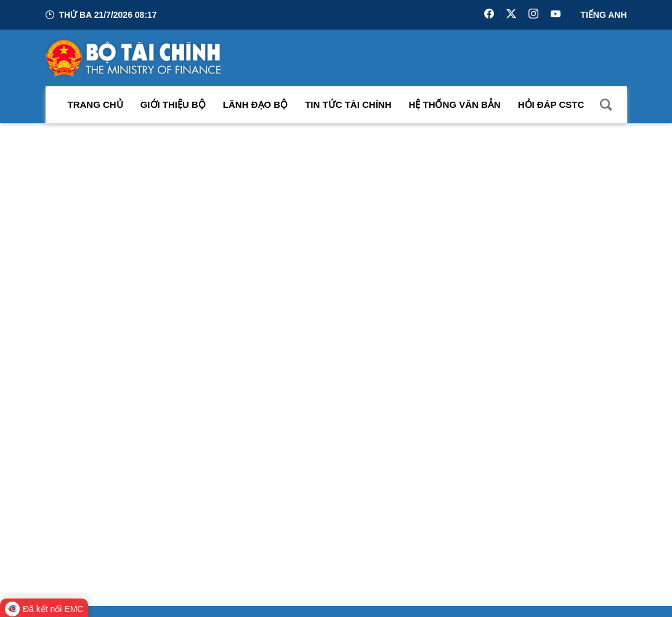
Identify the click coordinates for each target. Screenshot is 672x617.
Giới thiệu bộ (173, 104)
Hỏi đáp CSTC (551, 104)
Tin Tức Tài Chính (348, 104)
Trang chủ (95, 104)
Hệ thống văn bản (455, 104)
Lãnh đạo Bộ (255, 104)
